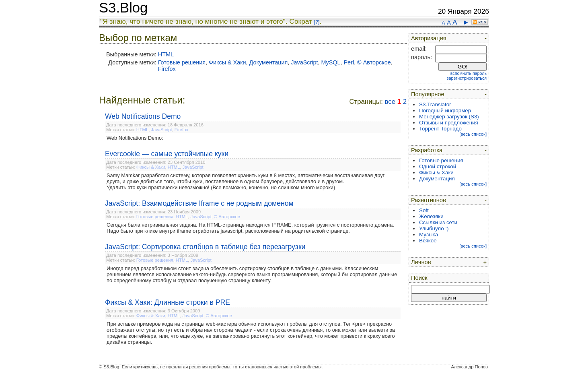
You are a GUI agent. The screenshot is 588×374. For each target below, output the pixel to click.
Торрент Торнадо (440, 129)
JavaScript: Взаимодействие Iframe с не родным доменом (199, 203)
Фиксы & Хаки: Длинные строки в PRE (168, 302)
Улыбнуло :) (434, 228)
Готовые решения (182, 62)
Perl (349, 62)
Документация (269, 62)
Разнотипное (429, 200)
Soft (424, 210)
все (390, 102)
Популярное (428, 94)
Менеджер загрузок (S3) (449, 117)
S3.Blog (123, 8)
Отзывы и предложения (449, 123)
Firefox (167, 69)
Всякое (428, 241)
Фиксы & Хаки (227, 62)
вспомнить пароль (469, 73)
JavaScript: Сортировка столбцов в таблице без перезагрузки (205, 247)
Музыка (429, 235)
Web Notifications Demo (143, 116)
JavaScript (304, 62)
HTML (166, 54)
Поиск (419, 278)
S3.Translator (435, 104)
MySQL (331, 62)
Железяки (431, 216)
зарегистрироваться (467, 78)
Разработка (427, 150)
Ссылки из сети (438, 222)
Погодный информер (445, 111)
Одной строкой (438, 166)
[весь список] (473, 134)
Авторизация (429, 38)
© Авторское (374, 62)
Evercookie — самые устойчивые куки (167, 154)
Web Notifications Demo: (135, 138)
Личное (421, 262)
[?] (317, 22)
